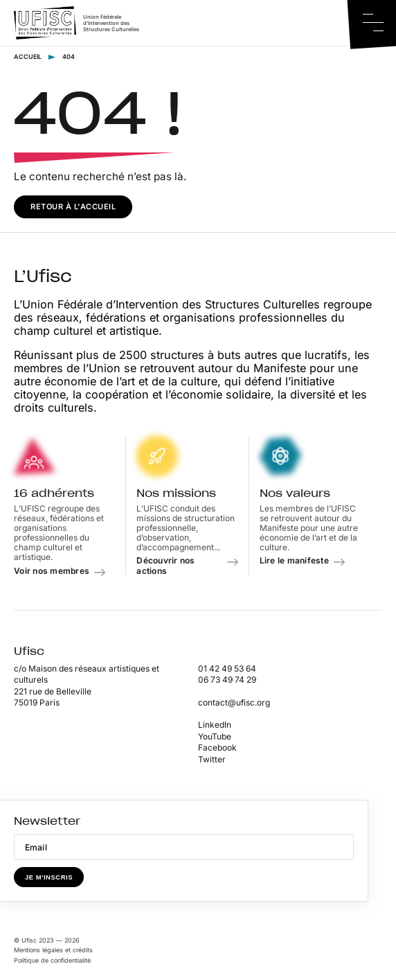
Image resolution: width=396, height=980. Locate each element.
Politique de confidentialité (52, 960)
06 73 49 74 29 (227, 680)
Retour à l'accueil (73, 207)
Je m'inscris (49, 877)
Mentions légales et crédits (53, 950)
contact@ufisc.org (234, 702)
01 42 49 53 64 (227, 668)
